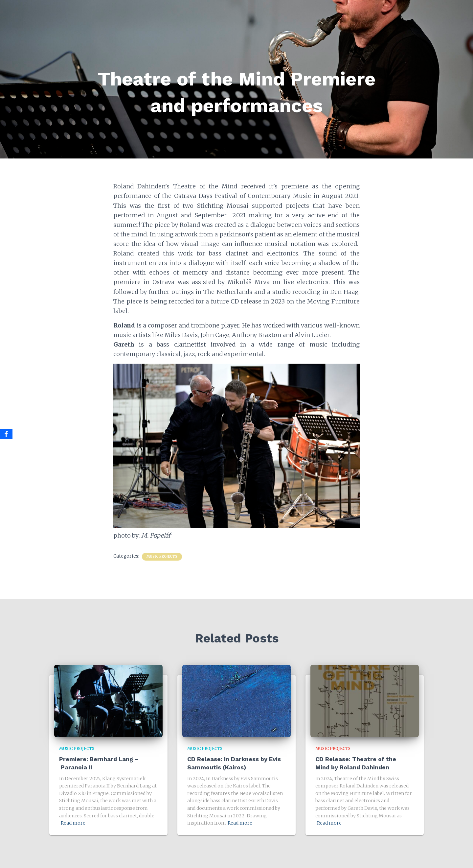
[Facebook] (6, 434)
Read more (73, 823)
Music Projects (162, 556)
